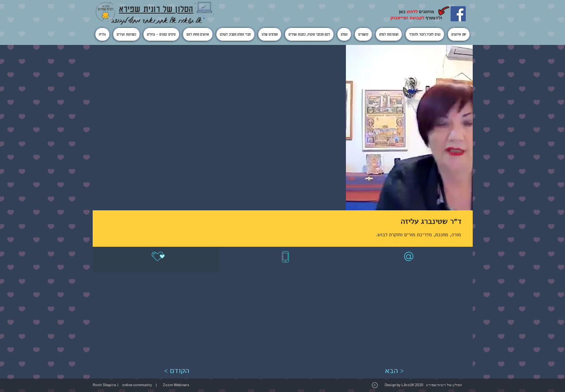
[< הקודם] (177, 371)
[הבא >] (395, 371)
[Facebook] (458, 14)
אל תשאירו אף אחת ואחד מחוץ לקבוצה (157, 20)
